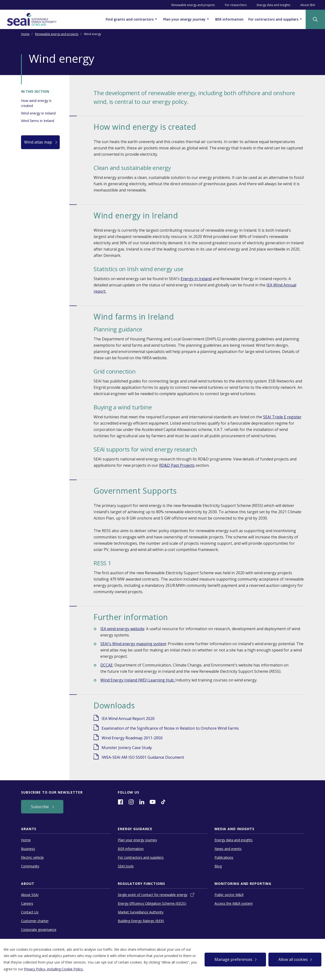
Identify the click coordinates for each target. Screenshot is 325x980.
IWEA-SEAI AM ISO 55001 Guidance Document (143, 757)
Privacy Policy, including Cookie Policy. (54, 969)
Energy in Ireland (196, 279)
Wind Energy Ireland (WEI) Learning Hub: (138, 680)
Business (28, 849)
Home (25, 34)
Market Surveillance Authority (141, 912)
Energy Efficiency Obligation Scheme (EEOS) (152, 903)
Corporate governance (39, 930)
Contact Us (30, 912)
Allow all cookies (293, 959)
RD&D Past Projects (177, 465)
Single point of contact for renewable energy (153, 895)
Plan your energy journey (187, 19)
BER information (229, 19)
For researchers (236, 5)
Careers (27, 903)
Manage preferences (233, 959)
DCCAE (107, 665)
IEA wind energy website (122, 629)
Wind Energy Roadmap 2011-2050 (132, 738)
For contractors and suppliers (276, 19)
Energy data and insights (273, 5)
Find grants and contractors (132, 19)
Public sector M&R (229, 895)
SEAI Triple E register (282, 417)
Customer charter (35, 921)
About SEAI (308, 5)
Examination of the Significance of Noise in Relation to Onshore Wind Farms (170, 728)
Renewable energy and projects (193, 5)
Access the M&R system (234, 903)
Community (30, 866)
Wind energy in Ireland (38, 113)
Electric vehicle (32, 857)
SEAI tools (126, 866)
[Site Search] (315, 19)
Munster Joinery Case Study (127, 748)
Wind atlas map (39, 142)
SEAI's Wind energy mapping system (133, 644)
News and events (228, 849)
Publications (224, 857)
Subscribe (40, 807)
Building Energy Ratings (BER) (141, 921)
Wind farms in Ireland (38, 121)
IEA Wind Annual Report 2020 (128, 719)
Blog (218, 866)
